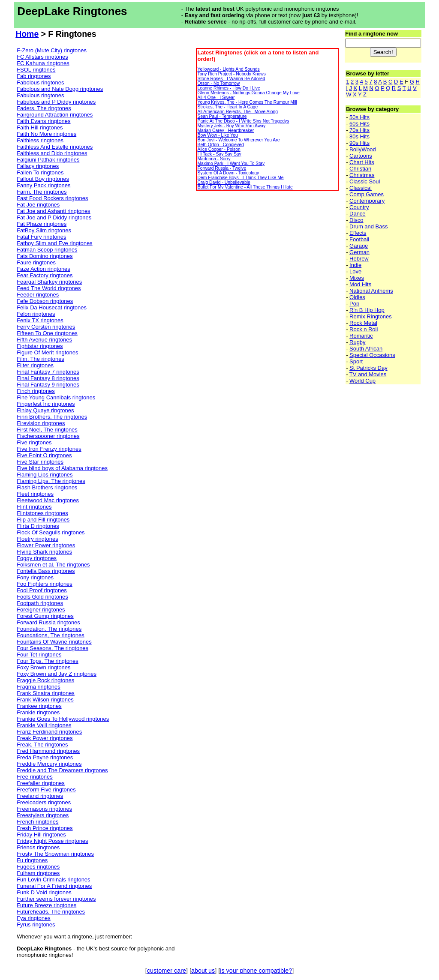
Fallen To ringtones (40, 172)
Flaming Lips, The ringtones (51, 481)
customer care (167, 971)
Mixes (357, 278)
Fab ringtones (34, 76)
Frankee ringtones (39, 706)
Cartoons (361, 156)
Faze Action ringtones (44, 269)
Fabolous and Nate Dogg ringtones (60, 89)
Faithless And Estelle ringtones (55, 147)
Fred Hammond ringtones (48, 751)
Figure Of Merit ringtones (47, 352)
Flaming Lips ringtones (45, 475)
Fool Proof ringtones (42, 590)
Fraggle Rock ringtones (45, 680)
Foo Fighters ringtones (45, 584)
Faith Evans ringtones (44, 121)
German (359, 252)
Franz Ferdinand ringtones (49, 732)
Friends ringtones (38, 847)
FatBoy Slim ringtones (44, 230)
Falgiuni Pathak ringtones (48, 160)
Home (27, 34)
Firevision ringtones (41, 423)
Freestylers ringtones (43, 815)
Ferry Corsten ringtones (46, 327)
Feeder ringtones (38, 295)
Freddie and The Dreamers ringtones (62, 770)
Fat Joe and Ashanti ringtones (53, 211)
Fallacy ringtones (38, 166)
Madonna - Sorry (214, 159)
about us (203, 971)
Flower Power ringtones (46, 545)
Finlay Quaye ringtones (45, 410)
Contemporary (367, 201)
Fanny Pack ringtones (44, 185)
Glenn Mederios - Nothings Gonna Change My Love (248, 93)
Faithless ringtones (40, 140)
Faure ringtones (36, 262)
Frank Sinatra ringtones (46, 693)
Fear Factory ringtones (45, 275)
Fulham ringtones (38, 873)
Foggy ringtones (37, 558)
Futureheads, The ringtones (51, 912)
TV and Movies (368, 374)
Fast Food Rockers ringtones (52, 198)
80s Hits (359, 136)
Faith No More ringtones (47, 134)
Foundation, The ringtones (49, 629)
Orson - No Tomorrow (218, 83)
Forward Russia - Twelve (222, 168)
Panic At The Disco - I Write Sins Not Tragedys (243, 121)
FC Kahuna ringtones (43, 63)
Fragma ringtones (39, 687)
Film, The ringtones (41, 359)
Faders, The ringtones (44, 108)
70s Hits (359, 130)
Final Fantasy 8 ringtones (48, 378)
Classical (361, 188)
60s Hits (359, 124)
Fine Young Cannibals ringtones (56, 397)
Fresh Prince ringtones (45, 828)
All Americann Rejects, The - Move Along (238, 112)
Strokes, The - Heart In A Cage (227, 107)
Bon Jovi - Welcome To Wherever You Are (238, 140)
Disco (356, 220)
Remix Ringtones (371, 316)
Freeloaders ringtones (44, 802)
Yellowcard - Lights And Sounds (228, 69)
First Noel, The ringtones (47, 430)
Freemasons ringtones (44, 809)
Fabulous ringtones (40, 95)
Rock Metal (363, 323)
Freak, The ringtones (42, 745)
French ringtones (38, 822)
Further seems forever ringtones (56, 899)
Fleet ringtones (35, 494)
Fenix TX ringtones (40, 320)
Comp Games (367, 194)
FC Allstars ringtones (42, 57)
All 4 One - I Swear (216, 97)
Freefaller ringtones (41, 783)
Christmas (362, 175)
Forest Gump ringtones (45, 616)
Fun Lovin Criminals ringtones (53, 880)
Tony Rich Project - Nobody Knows (232, 74)
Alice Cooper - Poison (219, 149)
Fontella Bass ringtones (46, 571)
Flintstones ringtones (42, 513)
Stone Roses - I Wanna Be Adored (231, 79)
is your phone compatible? (256, 971)
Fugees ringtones (38, 867)
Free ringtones (35, 777)
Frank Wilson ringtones (45, 700)
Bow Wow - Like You (217, 135)
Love (355, 271)
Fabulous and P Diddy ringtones (56, 102)
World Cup (362, 381)
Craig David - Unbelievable (224, 182)
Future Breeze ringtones (47, 905)
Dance (357, 214)
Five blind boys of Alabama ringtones (62, 468)
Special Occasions (372, 355)
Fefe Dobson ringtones (45, 301)
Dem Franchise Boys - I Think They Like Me (240, 178)
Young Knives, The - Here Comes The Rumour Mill (247, 102)
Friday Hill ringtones (41, 835)
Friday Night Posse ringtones (52, 841)
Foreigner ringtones (41, 610)
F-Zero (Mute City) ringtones (52, 50)
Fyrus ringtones (36, 925)
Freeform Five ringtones (46, 790)
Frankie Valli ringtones (44, 725)
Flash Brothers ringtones (47, 487)
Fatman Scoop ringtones (47, 250)
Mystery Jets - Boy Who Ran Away (231, 126)
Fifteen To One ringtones (47, 333)
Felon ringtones (36, 314)
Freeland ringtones (40, 796)
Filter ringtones (35, 365)
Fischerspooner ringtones (48, 436)
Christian (360, 169)
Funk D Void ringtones (44, 892)
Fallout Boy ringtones (43, 179)
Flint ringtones (34, 507)
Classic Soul (365, 181)
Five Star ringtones (40, 462)
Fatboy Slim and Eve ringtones (54, 243)
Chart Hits (362, 162)
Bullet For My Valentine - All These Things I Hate (245, 187)
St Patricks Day (368, 368)
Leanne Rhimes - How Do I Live (229, 88)
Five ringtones (34, 442)
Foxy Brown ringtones (44, 667)
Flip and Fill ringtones (43, 520)
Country (359, 207)
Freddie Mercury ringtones (49, 764)
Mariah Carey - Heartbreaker (226, 130)
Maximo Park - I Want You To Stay (231, 163)
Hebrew (359, 259)
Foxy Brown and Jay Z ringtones (57, 674)
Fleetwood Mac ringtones (48, 500)
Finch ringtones (36, 391)
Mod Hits (360, 284)
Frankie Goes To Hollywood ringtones (63, 719)
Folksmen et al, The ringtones (53, 565)
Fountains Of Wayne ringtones (54, 642)
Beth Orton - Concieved (220, 145)
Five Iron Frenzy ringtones (49, 449)
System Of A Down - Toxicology (228, 173)
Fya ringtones (33, 918)
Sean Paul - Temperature (222, 116)
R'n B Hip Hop (367, 310)
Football (359, 239)
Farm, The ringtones (42, 192)
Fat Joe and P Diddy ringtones (54, 217)
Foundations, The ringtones (50, 635)
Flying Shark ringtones (44, 552)
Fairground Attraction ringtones (55, 115)
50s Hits (359, 117)
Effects (358, 233)
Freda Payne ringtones (45, 757)
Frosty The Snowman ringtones (55, 854)
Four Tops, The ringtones (48, 661)
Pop (354, 304)
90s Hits (359, 143)
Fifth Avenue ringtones (44, 340)
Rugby (357, 342)
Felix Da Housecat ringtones (52, 307)
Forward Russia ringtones (48, 622)
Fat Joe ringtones (38, 205)
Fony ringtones (35, 577)
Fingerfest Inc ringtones (46, 404)
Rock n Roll (364, 329)
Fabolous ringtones (40, 82)
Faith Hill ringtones (40, 127)
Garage (359, 246)
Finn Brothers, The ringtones (52, 417)
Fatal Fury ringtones (41, 237)
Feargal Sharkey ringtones (49, 282)
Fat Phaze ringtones (42, 224)
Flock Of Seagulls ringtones (51, 532)
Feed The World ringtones (49, 288)
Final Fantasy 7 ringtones (48, 372)
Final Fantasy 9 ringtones (48, 385)
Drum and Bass (368, 226)
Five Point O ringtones (44, 455)
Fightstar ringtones (40, 346)
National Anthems (371, 291)
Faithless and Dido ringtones (52, 153)
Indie (355, 265)
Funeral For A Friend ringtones (54, 886)
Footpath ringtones (40, 603)
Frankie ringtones (38, 712)
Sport (356, 361)
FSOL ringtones (36, 70)
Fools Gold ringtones (42, 597)
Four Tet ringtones (39, 655)
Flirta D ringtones (38, 526)
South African (366, 349)
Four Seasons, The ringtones (53, 648)
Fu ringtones (32, 860)
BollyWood (363, 149)
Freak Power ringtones (45, 738)
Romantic (361, 336)
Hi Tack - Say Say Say (219, 154)
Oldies (357, 297)
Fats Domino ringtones (45, 256)
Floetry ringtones (37, 539)
